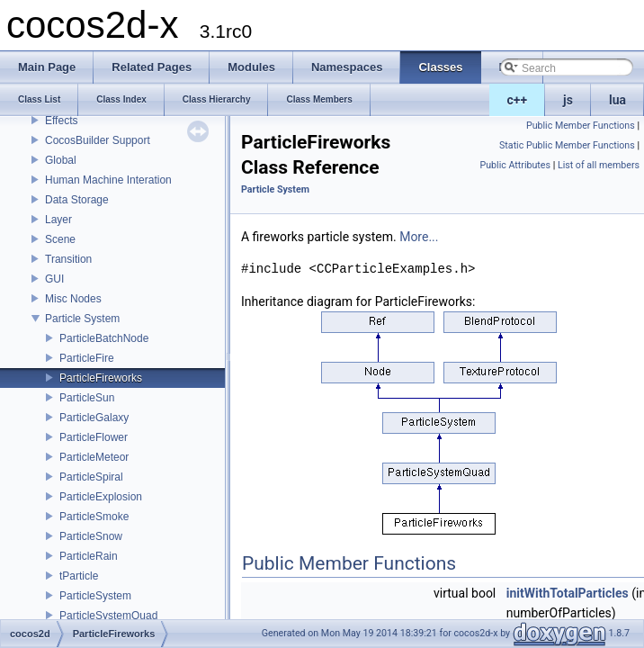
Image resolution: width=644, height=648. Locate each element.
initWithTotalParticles (568, 593)
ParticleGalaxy (94, 418)
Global (61, 160)
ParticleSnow (91, 536)
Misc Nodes (73, 299)
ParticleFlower (94, 437)
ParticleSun (87, 398)
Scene (60, 239)
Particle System (82, 319)
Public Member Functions (581, 126)
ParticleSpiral (91, 477)
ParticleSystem (95, 596)
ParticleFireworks (101, 378)
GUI (54, 279)
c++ (518, 100)
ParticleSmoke (94, 517)
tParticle (79, 576)
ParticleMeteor (94, 457)
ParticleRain (89, 556)
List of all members (599, 165)
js (568, 100)
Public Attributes (515, 165)
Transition (68, 259)
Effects (61, 121)
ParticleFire (87, 358)
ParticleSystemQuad (108, 616)
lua (617, 100)
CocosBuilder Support (98, 140)
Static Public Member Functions (567, 145)
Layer (58, 220)
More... (419, 237)
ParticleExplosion (101, 497)
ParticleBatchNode (104, 338)
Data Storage (77, 200)
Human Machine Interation (108, 180)
